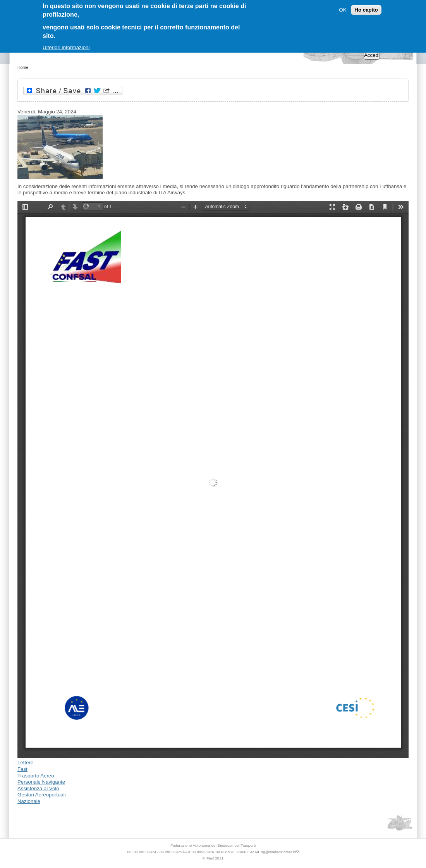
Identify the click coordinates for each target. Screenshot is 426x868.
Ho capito (366, 10)
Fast (22, 769)
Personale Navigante (41, 782)
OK (343, 10)
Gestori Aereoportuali (42, 795)
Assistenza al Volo (38, 788)
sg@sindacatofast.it (278, 852)
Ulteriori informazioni (66, 47)
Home (23, 67)
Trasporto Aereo (36, 776)
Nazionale (29, 801)
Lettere (25, 763)
